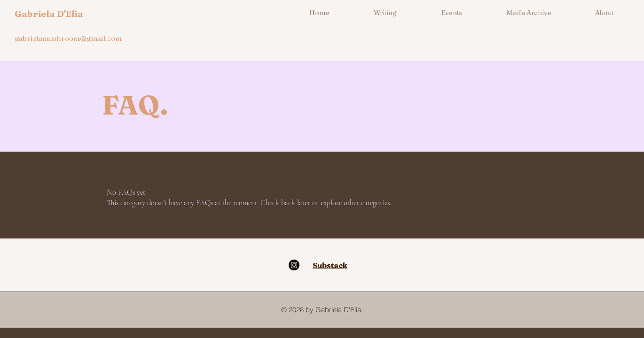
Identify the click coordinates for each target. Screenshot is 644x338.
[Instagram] (294, 265)
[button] (385, 13)
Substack (330, 265)
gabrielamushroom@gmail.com (68, 38)
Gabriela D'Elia (49, 14)
